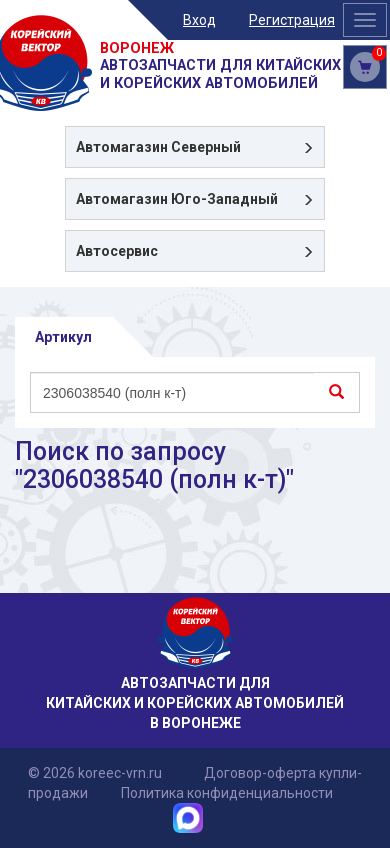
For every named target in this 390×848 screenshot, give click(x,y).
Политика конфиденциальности (227, 793)
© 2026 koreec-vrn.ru (95, 773)
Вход (199, 20)
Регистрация (292, 20)
